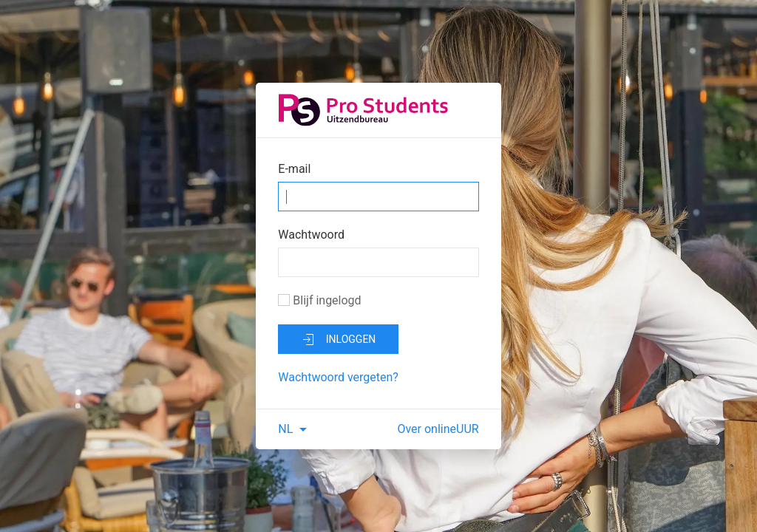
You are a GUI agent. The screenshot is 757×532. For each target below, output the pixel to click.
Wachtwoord (311, 235)
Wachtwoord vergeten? (338, 377)
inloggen (338, 340)
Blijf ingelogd (319, 300)
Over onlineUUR (438, 429)
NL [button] (294, 429)
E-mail (294, 169)
